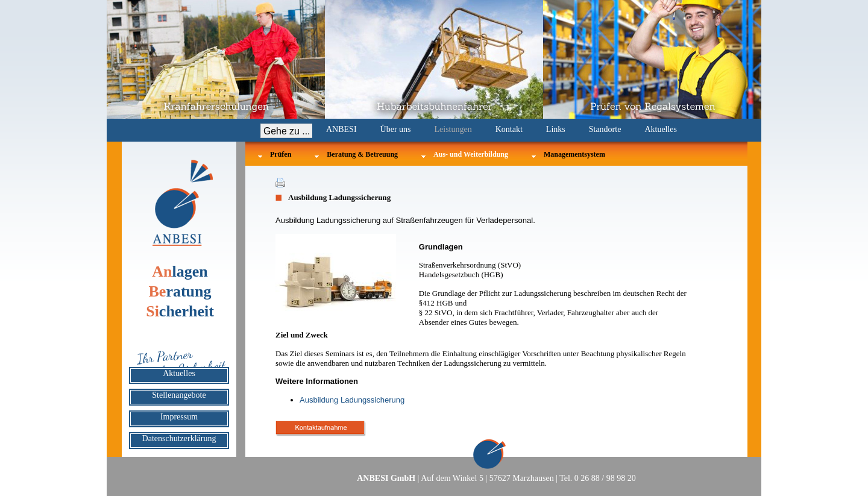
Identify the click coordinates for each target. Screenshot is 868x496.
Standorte (605, 129)
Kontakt (509, 129)
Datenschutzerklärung (179, 438)
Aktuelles (661, 129)
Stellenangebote (179, 395)
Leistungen (453, 129)
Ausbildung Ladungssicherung (352, 400)
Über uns (396, 129)
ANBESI (341, 129)
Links (556, 129)
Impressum (179, 417)
